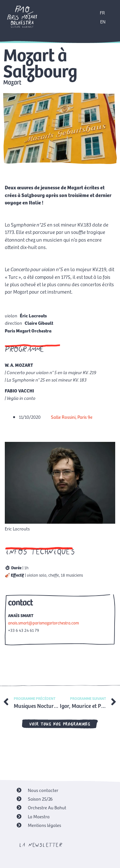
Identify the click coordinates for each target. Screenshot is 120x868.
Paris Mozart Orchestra (28, 331)
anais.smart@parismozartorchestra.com (44, 623)
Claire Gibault (39, 323)
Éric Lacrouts (33, 315)
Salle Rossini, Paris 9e (72, 417)
